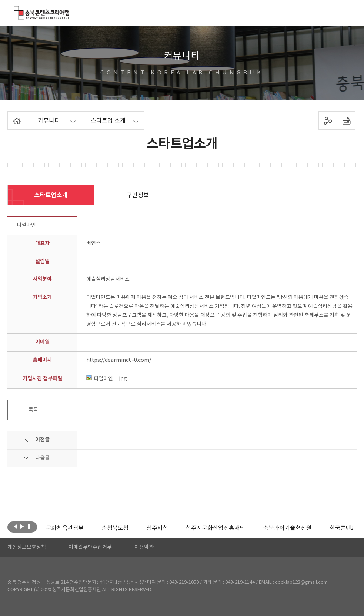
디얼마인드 (29, 225)
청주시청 (157, 528)
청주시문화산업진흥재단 (215, 528)
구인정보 (138, 195)
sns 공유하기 (328, 120)
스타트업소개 (51, 195)
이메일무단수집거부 (90, 547)
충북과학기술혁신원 (287, 528)
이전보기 (15, 526)
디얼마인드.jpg (107, 379)
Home (9, 116)
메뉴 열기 (345, 13)
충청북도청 (115, 528)
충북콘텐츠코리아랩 (16, 10)
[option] (65, 528)
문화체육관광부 (65, 528)
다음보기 (22, 526)
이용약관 (144, 547)
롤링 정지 (29, 526)
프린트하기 (346, 120)
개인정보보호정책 (27, 547)
